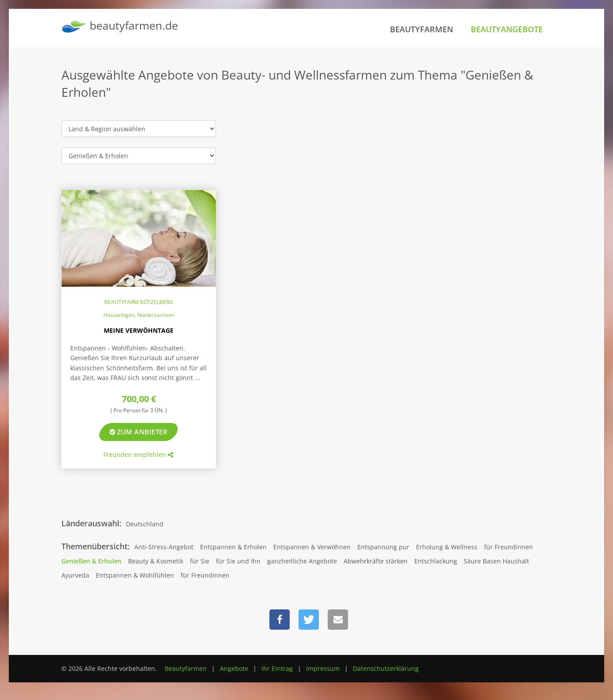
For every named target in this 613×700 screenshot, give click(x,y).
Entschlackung (436, 561)
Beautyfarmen (422, 29)
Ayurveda (75, 575)
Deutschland (145, 524)
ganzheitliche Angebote (302, 561)
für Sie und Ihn (238, 561)
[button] (280, 620)
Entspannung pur (383, 547)
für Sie (200, 561)
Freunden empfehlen (138, 455)
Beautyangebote (507, 29)
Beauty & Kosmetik (156, 561)
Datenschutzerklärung (386, 668)
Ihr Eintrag (277, 668)
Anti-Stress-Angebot (164, 547)
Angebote (234, 668)
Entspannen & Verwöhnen (312, 547)
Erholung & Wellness (447, 547)
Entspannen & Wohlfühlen (135, 575)
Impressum (323, 668)
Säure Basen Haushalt (496, 561)
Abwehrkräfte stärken (376, 561)
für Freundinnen (509, 547)
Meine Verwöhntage (139, 330)
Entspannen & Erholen (233, 547)
